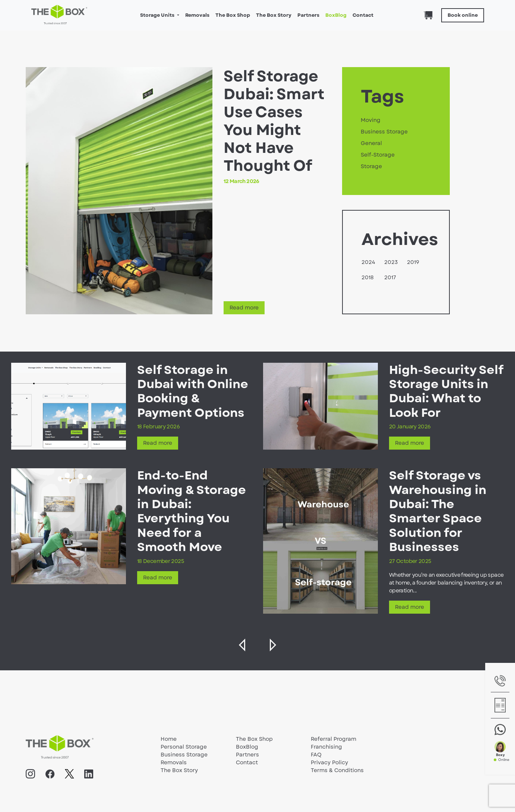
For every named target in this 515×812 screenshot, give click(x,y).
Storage (371, 166)
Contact (363, 15)
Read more (244, 308)
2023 (391, 262)
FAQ (316, 755)
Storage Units (158, 15)
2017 (390, 277)
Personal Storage (184, 747)
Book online (463, 15)
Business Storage (384, 132)
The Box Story (274, 15)
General (371, 143)
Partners (308, 15)
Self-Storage (378, 155)
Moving (371, 120)
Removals (197, 15)
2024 (368, 262)
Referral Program (334, 739)
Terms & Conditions (337, 770)
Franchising (326, 747)
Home (169, 739)
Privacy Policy (329, 762)
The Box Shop (233, 15)
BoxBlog (336, 15)
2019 (413, 262)
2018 (368, 277)
